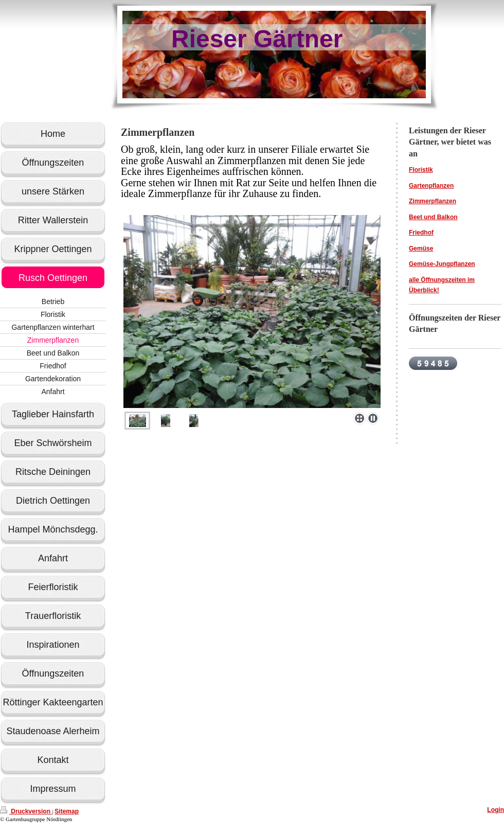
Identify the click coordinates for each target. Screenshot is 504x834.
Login (496, 810)
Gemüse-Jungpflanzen (442, 264)
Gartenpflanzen (431, 186)
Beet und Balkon (433, 217)
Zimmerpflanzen (433, 201)
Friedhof (421, 233)
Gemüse (421, 249)
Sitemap (67, 811)
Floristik (421, 170)
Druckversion (26, 811)
